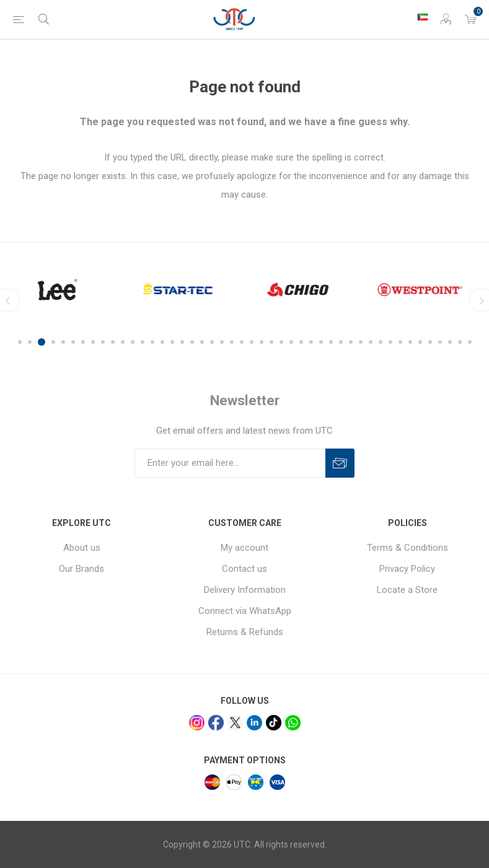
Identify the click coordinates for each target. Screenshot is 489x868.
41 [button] (420, 342)
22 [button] (232, 342)
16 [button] (172, 342)
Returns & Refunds (245, 632)
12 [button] (133, 342)
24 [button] (252, 342)
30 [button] (311, 342)
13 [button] (143, 342)
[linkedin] (254, 723)
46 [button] (470, 342)
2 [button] (32, 342)
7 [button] (83, 342)
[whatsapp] (293, 723)
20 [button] (212, 342)
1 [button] (20, 342)
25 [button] (262, 342)
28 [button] (291, 342)
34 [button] (351, 342)
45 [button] (460, 342)
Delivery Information (245, 590)
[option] (64, 290)
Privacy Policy (407, 569)
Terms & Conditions (407, 548)
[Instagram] (197, 723)
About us (82, 548)
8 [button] (93, 342)
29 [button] (301, 342)
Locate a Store (407, 590)
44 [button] (450, 342)
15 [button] (162, 342)
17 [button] (182, 342)
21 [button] (222, 342)
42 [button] (430, 342)
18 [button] (192, 342)
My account (244, 548)
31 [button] (321, 342)
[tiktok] (274, 723)
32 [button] (331, 342)
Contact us (244, 569)
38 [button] (390, 342)
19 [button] (202, 342)
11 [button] (123, 342)
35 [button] (361, 342)
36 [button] (371, 342)
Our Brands (81, 569)
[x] (235, 723)
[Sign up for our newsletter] (230, 463)
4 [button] (53, 342)
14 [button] (152, 342)
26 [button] (271, 342)
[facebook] (216, 723)
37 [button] (381, 342)
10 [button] (113, 342)
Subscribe (340, 463)
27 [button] (281, 342)
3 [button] (43, 342)
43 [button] (440, 342)
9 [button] (103, 342)
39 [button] (400, 342)
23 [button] (242, 342)
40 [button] (410, 342)
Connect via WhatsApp (245, 611)
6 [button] (73, 342)
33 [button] (341, 342)
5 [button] (63, 342)
